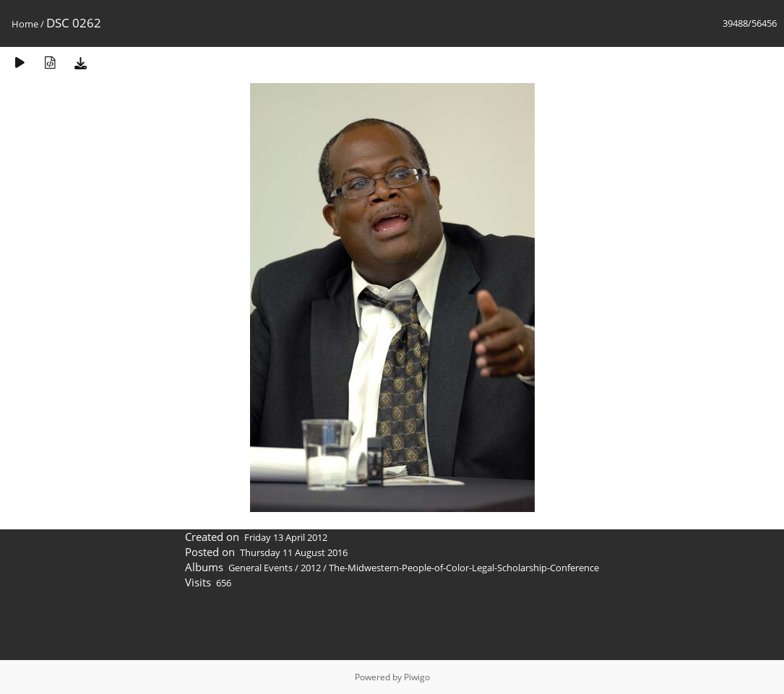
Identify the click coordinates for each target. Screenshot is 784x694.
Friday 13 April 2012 (286, 537)
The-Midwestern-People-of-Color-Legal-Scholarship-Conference (464, 568)
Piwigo (417, 677)
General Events (260, 568)
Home (25, 24)
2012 (311, 568)
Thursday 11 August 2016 (294, 552)
